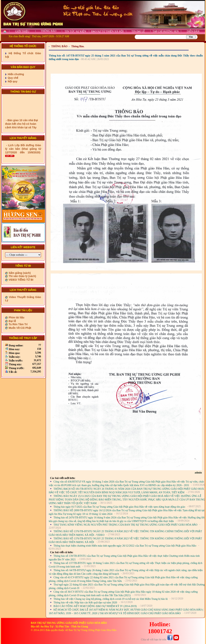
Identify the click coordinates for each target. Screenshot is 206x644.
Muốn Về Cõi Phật (20, 328)
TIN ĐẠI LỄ (138, 31)
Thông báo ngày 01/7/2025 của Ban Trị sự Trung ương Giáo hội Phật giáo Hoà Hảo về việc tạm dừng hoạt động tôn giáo (119, 507)
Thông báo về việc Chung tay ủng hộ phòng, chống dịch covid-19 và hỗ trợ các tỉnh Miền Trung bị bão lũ (111, 599)
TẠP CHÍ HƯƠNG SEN (166, 31)
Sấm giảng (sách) (19, 273)
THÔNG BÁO (49, 31)
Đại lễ (12, 321)
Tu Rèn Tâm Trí (18, 324)
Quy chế (13, 78)
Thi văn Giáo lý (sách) (22, 276)
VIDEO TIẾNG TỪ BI (21, 280)
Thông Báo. (78, 46)
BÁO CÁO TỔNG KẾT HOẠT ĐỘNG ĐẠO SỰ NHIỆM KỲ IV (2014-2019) (95, 606)
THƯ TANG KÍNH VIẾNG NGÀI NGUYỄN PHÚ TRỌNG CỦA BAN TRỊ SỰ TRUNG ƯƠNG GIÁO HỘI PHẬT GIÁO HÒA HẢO (125, 525)
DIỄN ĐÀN (193, 31)
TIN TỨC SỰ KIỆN (75, 31)
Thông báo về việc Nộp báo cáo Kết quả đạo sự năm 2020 (85, 603)
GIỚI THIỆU (22, 31)
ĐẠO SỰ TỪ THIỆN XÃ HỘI (107, 31)
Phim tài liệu (16, 317)
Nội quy (12, 81)
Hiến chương (15, 74)
